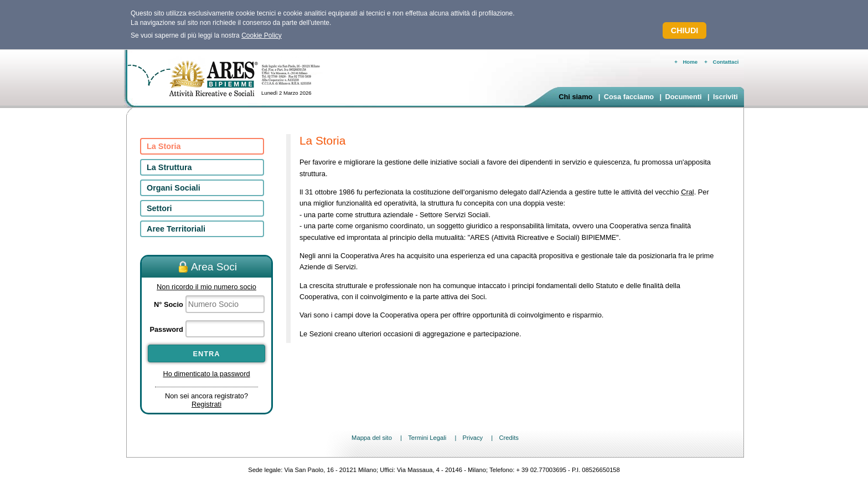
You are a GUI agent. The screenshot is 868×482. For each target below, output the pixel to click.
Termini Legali (427, 438)
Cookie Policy (262, 35)
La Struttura (169, 167)
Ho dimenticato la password (206, 374)
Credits (508, 438)
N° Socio (169, 304)
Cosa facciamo (629, 97)
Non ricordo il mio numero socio (206, 287)
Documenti (683, 97)
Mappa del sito (372, 438)
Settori (159, 208)
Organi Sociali (174, 188)
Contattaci (726, 62)
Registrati (206, 404)
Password (166, 329)
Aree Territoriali (176, 229)
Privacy (472, 438)
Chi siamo (575, 97)
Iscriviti (725, 97)
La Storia (164, 146)
